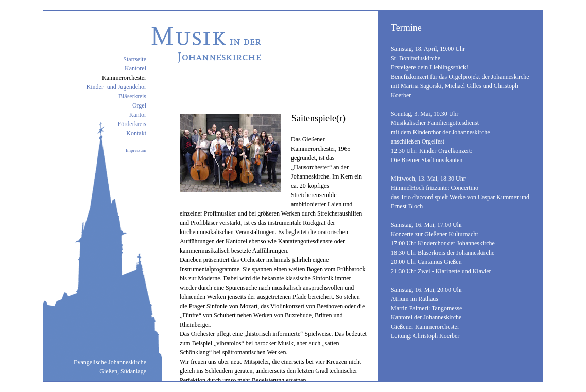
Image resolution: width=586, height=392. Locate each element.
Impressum (136, 150)
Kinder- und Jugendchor (116, 87)
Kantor (138, 115)
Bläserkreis (132, 96)
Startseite (135, 59)
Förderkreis (132, 124)
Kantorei (135, 68)
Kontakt (136, 133)
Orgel (139, 105)
